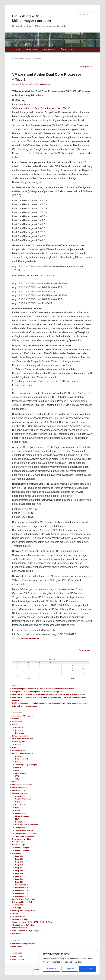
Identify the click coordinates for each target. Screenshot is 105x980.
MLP (17, 819)
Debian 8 (19, 727)
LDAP (15, 782)
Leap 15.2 (19, 862)
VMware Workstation (30, 639)
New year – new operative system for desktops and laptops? (38, 692)
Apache (18, 756)
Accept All (87, 969)
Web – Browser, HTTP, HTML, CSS (27, 931)
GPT (17, 808)
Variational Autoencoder (25, 836)
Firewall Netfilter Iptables (23, 739)
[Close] (98, 951)
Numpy (18, 908)
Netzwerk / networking (22, 839)
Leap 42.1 (19, 876)
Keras (18, 810)
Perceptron (20, 822)
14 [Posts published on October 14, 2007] (83, 668)
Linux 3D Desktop (20, 787)
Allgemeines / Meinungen (23, 716)
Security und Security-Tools (24, 911)
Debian (15, 724)
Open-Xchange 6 (22, 850)
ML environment (22, 816)
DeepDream (20, 805)
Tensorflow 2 (21, 828)
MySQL (18, 767)
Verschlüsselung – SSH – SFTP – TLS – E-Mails (32, 922)
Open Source (18, 842)
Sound (15, 913)
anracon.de (17, 956)
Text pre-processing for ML (27, 833)
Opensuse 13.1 (21, 893)
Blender (15, 719)
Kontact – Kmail (19, 750)
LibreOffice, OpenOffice (22, 785)
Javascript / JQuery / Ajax (26, 765)
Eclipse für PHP (22, 759)
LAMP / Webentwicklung (22, 753)
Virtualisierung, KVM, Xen (23, 925)
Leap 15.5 (19, 871)
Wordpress (17, 934)
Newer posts (86, 66)
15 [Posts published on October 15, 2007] (18, 671)
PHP (17, 770)
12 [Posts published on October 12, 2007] (61, 668)
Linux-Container (19, 790)
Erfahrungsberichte (20, 736)
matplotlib (19, 905)
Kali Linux (19, 733)
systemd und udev (20, 919)
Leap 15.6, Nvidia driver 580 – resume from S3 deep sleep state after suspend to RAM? (49, 694)
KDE (14, 747)
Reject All (70, 969)
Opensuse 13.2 (21, 896)
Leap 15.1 (19, 859)
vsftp (17, 779)
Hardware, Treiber (20, 742)
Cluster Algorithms (23, 799)
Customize (52, 969)
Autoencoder (21, 796)
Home (17, 49)
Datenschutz (68, 49)
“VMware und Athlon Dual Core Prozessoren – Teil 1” (41, 108)
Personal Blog (18, 946)
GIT (17, 762)
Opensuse (16, 853)
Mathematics (21, 813)
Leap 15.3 (19, 865)
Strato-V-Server (19, 916)
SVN (17, 776)
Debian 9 (19, 730)
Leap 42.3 (19, 882)
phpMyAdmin (21, 773)
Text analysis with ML (24, 830)
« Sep (27, 679)
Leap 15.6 (19, 873)
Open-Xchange (18, 845)
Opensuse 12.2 (21, 888)
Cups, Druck (17, 722)
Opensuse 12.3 (21, 891)
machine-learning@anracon (24, 943)
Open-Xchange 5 (22, 848)
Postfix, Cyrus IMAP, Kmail (23, 899)
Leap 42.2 (19, 879)
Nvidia (18, 745)
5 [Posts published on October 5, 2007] (61, 665)
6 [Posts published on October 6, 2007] (72, 665)
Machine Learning (20, 793)
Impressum (49, 49)
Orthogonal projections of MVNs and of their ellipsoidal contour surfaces (43, 689)
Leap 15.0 (19, 856)
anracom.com (18, 959)
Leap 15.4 (19, 868)
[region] (69, 962)
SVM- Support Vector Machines (28, 825)
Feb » (73, 679)
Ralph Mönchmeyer (42, 84)
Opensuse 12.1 (21, 885)
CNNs (18, 802)
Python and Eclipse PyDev (23, 902)
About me (32, 49)
